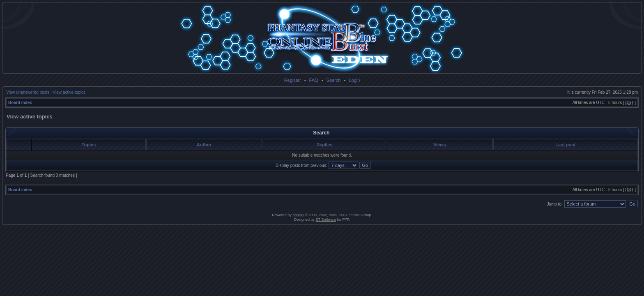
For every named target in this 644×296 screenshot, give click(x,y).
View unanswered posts (28, 92)
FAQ (314, 80)
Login (354, 80)
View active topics (69, 92)
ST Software (326, 220)
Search (334, 80)
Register (293, 80)
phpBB (298, 215)
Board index (20, 103)
